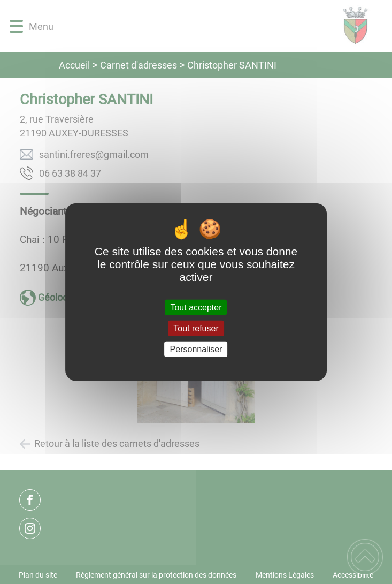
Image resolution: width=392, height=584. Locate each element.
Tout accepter (196, 307)
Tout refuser (196, 328)
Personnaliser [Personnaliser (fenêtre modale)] (196, 349)
